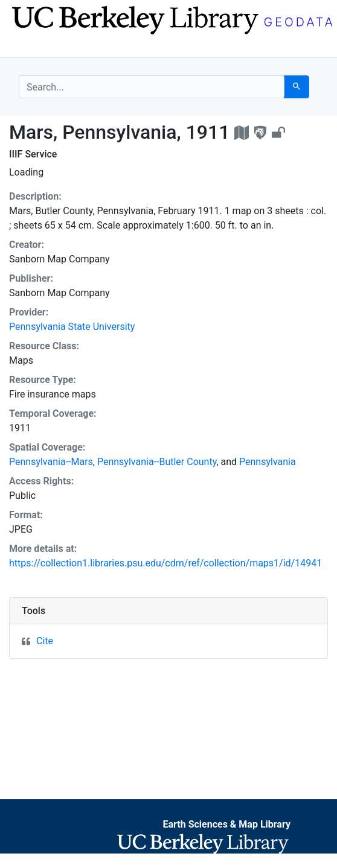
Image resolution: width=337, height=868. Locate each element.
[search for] (152, 87)
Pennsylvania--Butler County (157, 462)
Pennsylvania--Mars (51, 462)
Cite (45, 641)
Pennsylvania (268, 462)
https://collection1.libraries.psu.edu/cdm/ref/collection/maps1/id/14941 (165, 563)
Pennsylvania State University (72, 327)
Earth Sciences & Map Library (226, 824)
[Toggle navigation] (27, 47)
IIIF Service (33, 154)
